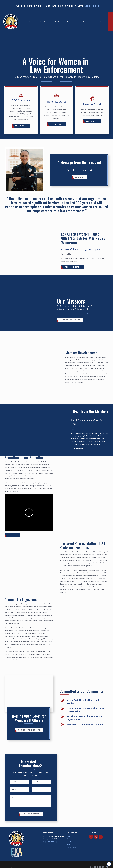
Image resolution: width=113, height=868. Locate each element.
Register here (92, 6)
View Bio (79, 177)
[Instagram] (96, 837)
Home (28, 21)
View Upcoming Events (29, 730)
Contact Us (100, 21)
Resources (71, 21)
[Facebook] (91, 837)
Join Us (85, 21)
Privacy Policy (71, 847)
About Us (42, 21)
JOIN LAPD (12, 535)
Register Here (72, 267)
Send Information (31, 814)
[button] (109, 864)
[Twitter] (101, 837)
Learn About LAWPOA (70, 320)
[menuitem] (28, 22)
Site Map (70, 845)
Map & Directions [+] (50, 842)
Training (56, 21)
